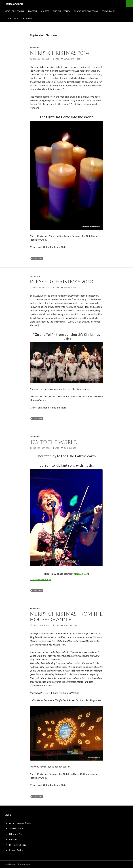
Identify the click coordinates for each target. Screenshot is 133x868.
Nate (57, 59)
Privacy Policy (109, 11)
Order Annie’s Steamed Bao (86, 11)
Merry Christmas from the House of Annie (66, 617)
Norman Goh (81, 574)
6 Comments (70, 448)
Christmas (37, 258)
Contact (45, 11)
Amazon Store (16, 828)
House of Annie (14, 4)
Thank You (27, 18)
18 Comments (70, 625)
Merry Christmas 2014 (60, 53)
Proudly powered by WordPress (18, 864)
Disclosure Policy (62, 11)
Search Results (11, 18)
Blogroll (33, 11)
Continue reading (41, 579)
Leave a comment (72, 59)
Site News (35, 48)
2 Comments (70, 288)
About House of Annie (14, 11)
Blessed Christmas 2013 (61, 281)
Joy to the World (54, 442)
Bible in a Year (16, 834)
